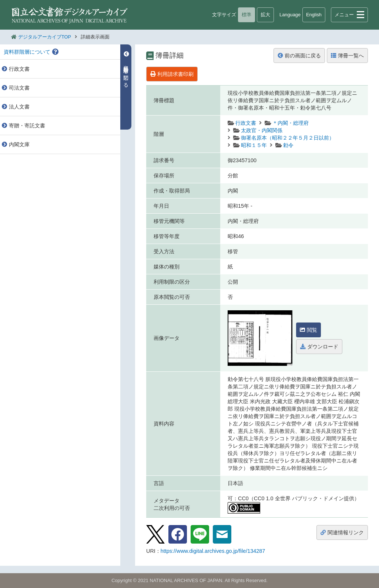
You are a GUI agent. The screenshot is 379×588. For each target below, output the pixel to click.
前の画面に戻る (299, 56)
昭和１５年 (254, 145)
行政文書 (246, 123)
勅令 (288, 145)
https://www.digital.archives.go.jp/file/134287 (213, 551)
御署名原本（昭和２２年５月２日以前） (288, 138)
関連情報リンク (342, 532)
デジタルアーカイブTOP (45, 37)
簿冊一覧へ (347, 56)
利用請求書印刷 (172, 74)
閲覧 (308, 330)
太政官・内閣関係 (262, 130)
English (314, 15)
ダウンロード (319, 347)
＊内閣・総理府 (291, 123)
